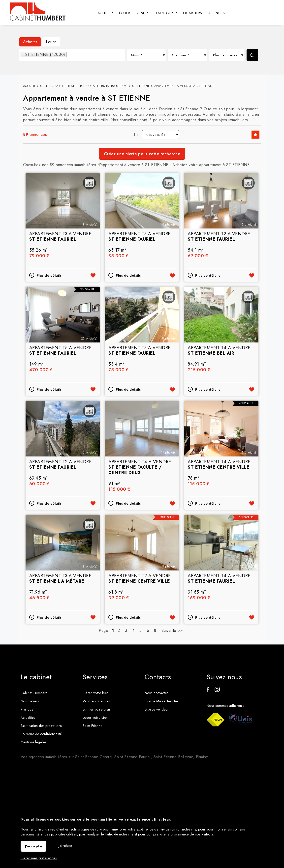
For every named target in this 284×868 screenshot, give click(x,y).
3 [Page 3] (126, 630)
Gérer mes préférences (39, 858)
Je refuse (65, 846)
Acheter (30, 42)
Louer (51, 42)
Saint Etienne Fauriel (133, 757)
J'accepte (34, 846)
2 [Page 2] (119, 630)
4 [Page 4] (133, 630)
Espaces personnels (270, 13)
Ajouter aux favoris (93, 275)
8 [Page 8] (155, 630)
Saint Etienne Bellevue (173, 757)
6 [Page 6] (148, 630)
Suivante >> (172, 630)
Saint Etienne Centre (93, 757)
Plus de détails (49, 275)
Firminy (202, 757)
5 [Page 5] (141, 630)
